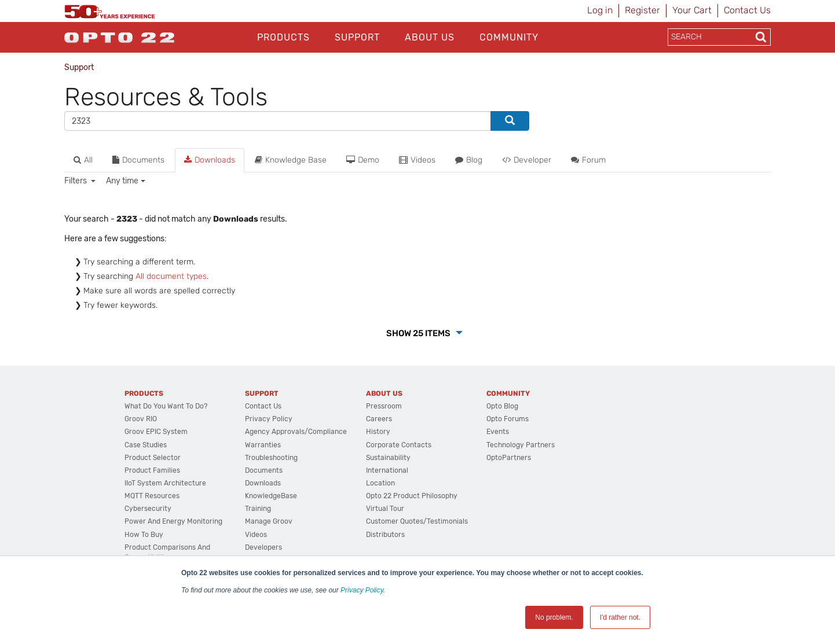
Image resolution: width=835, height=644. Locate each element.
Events (498, 432)
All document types (171, 276)
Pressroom (384, 406)
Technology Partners (521, 445)
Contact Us (747, 10)
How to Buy (144, 535)
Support (357, 37)
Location (380, 483)
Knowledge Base (291, 160)
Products (283, 37)
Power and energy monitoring (173, 521)
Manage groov (269, 521)
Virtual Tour (385, 509)
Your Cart (692, 10)
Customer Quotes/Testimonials (417, 521)
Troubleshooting (271, 458)
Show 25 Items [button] (419, 333)
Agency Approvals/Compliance (296, 432)
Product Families (152, 470)
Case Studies (146, 445)
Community (509, 37)
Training (258, 509)
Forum (588, 160)
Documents (138, 160)
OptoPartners (509, 458)
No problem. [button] (554, 617)
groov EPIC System (156, 432)
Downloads (210, 160)
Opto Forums (508, 419)
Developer (527, 160)
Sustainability (388, 458)
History (378, 432)
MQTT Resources (152, 496)
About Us (430, 37)
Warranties (263, 445)
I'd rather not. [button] (620, 617)
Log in (600, 10)
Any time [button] (122, 181)
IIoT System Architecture (165, 483)
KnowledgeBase (271, 496)
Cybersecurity (148, 509)
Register (642, 10)
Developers (263, 547)
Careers (379, 419)
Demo (363, 160)
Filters (76, 181)
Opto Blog (502, 406)
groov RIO (141, 419)
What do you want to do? (166, 406)
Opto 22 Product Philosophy (412, 496)
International (387, 470)
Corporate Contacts (399, 445)
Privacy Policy (362, 590)
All (83, 160)
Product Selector (153, 458)
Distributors (385, 535)
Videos (417, 160)
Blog (469, 160)
